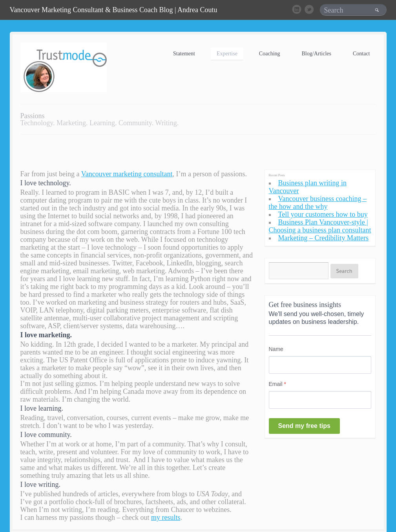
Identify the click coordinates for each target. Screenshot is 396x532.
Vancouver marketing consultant (127, 174)
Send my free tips (304, 426)
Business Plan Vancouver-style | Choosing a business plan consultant (320, 226)
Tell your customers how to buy (323, 214)
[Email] (320, 400)
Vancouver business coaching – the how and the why (318, 203)
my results (166, 517)
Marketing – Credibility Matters (323, 238)
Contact (361, 54)
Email (277, 384)
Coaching (270, 54)
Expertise (227, 54)
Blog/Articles (317, 54)
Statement (184, 54)
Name (276, 349)
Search (344, 271)
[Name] (320, 365)
